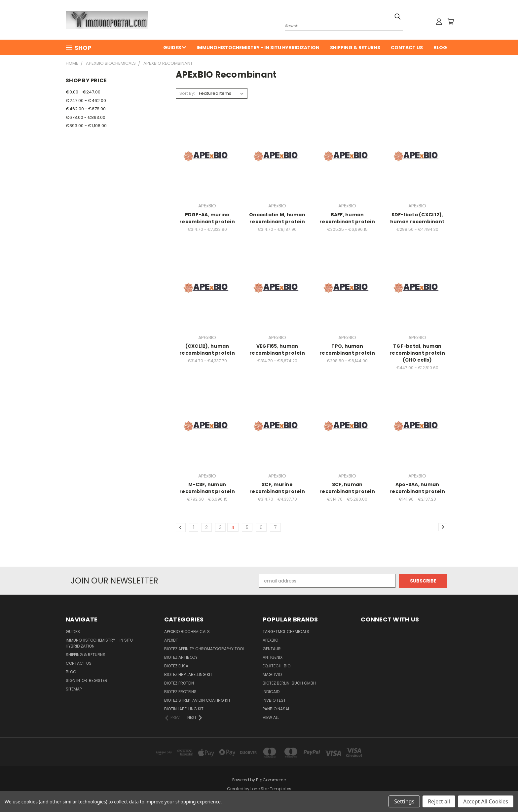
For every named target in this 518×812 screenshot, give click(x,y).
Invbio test (274, 700)
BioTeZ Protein (179, 683)
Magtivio (272, 674)
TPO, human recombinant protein (347, 350)
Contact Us (407, 48)
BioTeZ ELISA (176, 666)
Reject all (439, 801)
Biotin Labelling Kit (184, 709)
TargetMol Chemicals (286, 632)
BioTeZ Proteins (180, 692)
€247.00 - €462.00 (86, 101)
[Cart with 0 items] (451, 21)
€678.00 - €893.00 (86, 117)
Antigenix (273, 657)
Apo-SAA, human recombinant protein (417, 488)
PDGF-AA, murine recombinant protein (207, 218)
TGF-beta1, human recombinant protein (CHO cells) (417, 353)
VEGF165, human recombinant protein (277, 350)
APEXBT (171, 640)
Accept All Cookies (486, 801)
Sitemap (74, 689)
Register (98, 680)
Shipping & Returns (355, 48)
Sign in (73, 680)
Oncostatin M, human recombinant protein (277, 218)
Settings (404, 801)
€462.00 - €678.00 (86, 109)
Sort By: (187, 93)
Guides (175, 48)
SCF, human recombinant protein (347, 488)
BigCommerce (271, 780)
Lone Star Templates (271, 789)
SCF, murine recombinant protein (277, 488)
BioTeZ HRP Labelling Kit (188, 674)
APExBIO (270, 640)
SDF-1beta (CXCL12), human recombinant (417, 218)
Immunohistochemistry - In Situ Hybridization (258, 48)
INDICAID (271, 692)
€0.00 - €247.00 (83, 92)
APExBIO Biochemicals (187, 632)
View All (271, 717)
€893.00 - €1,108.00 (86, 126)
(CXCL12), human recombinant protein (207, 350)
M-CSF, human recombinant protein (207, 488)
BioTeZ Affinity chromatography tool (204, 649)
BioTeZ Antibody (181, 657)
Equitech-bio (277, 666)
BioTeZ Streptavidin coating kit (197, 700)
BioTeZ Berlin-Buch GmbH (289, 683)
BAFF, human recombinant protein (347, 218)
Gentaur (272, 649)
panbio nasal (276, 709)
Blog (440, 48)
